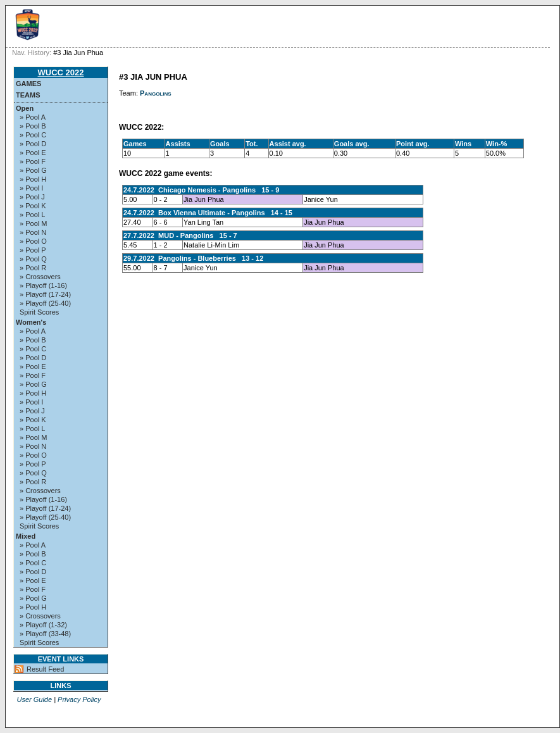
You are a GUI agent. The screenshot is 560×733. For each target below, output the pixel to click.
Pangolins (156, 93)
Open (25, 108)
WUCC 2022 (61, 72)
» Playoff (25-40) (45, 303)
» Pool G (33, 170)
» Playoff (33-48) (45, 634)
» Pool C (33, 135)
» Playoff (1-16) (43, 285)
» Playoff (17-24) (45, 294)
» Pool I (31, 188)
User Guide (34, 699)
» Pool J (32, 197)
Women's (31, 322)
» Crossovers (40, 277)
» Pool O (33, 241)
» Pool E (33, 153)
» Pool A (33, 117)
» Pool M (33, 223)
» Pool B (33, 126)
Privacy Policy (79, 699)
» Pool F (33, 161)
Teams (28, 95)
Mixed (26, 536)
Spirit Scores (39, 312)
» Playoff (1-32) (43, 625)
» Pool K (33, 206)
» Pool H (33, 179)
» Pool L (32, 215)
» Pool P (33, 250)
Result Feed (45, 669)
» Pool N (33, 232)
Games (28, 84)
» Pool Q (33, 259)
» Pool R (33, 268)
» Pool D (33, 144)
